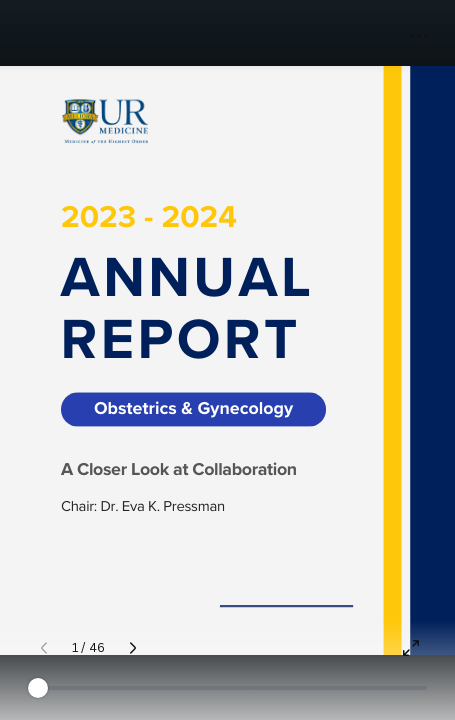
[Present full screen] (411, 648)
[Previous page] (44, 648)
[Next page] (133, 648)
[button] (419, 36)
